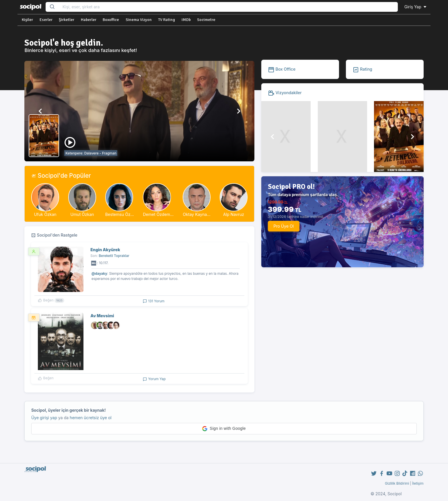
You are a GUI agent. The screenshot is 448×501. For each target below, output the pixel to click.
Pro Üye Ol (284, 226)
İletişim (418, 483)
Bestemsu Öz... (120, 214)
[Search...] (228, 7)
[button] (40, 111)
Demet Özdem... (158, 214)
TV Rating (166, 20)
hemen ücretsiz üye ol (91, 418)
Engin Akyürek (105, 250)
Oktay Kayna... (197, 214)
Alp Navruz (234, 214)
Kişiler (27, 20)
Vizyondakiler (285, 93)
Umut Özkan (82, 214)
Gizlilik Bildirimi (397, 483)
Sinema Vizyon (139, 20)
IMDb (186, 20)
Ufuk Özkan (45, 214)
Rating (362, 69)
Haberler (89, 20)
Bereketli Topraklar (114, 256)
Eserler (46, 20)
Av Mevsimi (102, 316)
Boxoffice (111, 20)
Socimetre (206, 20)
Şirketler (67, 20)
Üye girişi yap (44, 418)
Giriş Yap (416, 7)
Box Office (282, 69)
